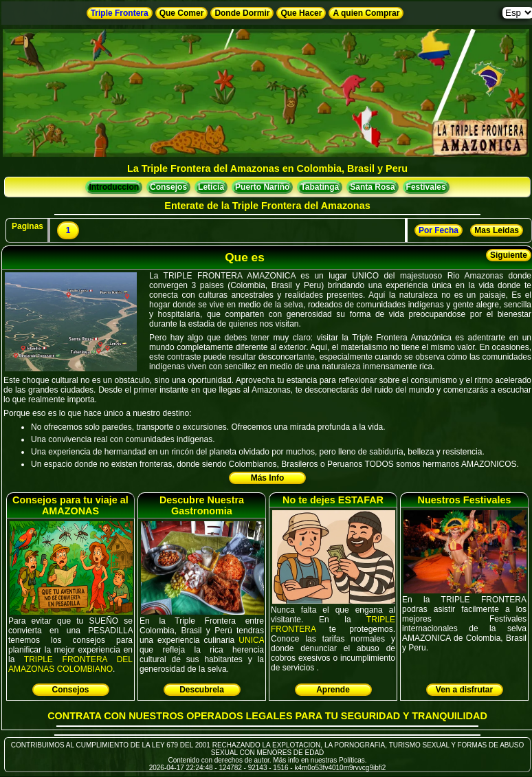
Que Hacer (301, 13)
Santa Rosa (372, 187)
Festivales (426, 187)
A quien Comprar (366, 13)
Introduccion (114, 187)
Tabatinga (320, 187)
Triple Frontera (120, 13)
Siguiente (509, 255)
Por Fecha (439, 230)
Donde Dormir (242, 13)
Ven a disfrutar (464, 690)
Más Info (268, 478)
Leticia (211, 187)
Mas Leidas (497, 230)
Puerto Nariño (262, 187)
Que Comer (182, 13)
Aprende (333, 690)
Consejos (168, 187)
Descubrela (202, 690)
